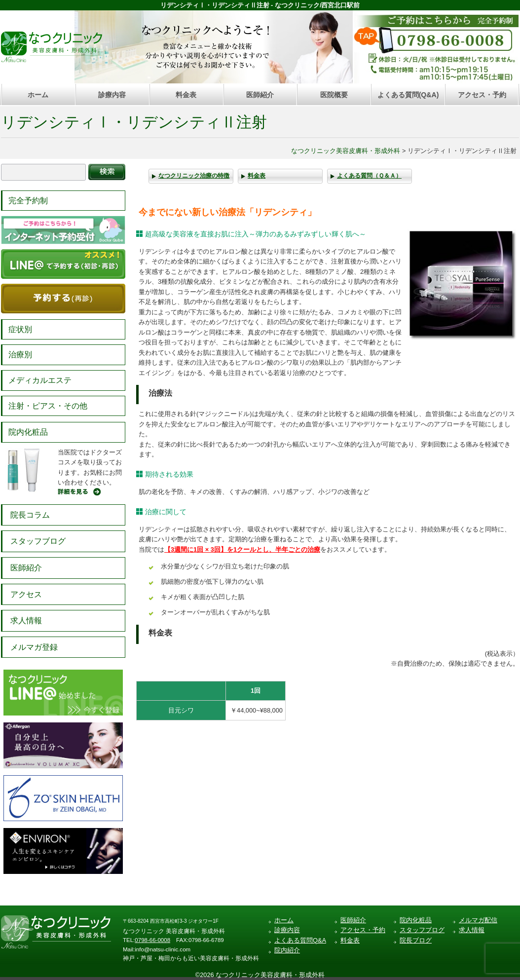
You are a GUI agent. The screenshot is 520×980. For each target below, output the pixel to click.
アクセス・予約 (482, 95)
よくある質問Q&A (300, 940)
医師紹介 (260, 95)
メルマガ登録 (34, 647)
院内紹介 (287, 950)
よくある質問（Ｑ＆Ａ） (369, 176)
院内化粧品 (28, 432)
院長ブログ (416, 940)
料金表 (186, 95)
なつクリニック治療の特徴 (194, 176)
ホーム (38, 95)
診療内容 (112, 95)
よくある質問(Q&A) (408, 95)
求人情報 (26, 621)
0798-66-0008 (152, 940)
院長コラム (30, 515)
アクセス (26, 594)
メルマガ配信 (478, 920)
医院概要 (334, 95)
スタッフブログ (38, 541)
